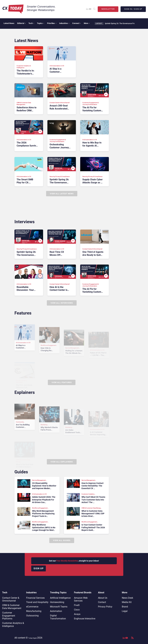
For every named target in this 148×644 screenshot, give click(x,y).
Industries (64, 23)
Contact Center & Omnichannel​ (11, 599)
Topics (41, 23)
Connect (77, 23)
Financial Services (35, 598)
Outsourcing (32, 616)
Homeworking (57, 602)
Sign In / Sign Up (133, 9)
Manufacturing (34, 611)
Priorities (52, 23)
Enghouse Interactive (85, 619)
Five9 (77, 605)
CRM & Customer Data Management (12, 607)
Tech (31, 23)
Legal (125, 611)
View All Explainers (62, 462)
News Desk (127, 598)
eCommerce (32, 607)
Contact (102, 602)
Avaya (77, 614)
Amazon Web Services (81, 599)
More (87, 23)
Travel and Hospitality (37, 602)
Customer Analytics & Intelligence (13, 625)
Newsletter (108, 9)
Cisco (77, 610)
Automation (56, 611)
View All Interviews (62, 303)
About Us (103, 598)
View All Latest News (62, 194)
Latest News (9, 23)
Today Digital (32, 638)
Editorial (21, 23)
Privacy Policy (105, 607)
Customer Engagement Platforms (9, 616)
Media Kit (127, 602)
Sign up (39, 568)
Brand (125, 607)
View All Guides (62, 540)
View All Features (62, 382)
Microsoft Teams (59, 607)
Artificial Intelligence (60, 598)
